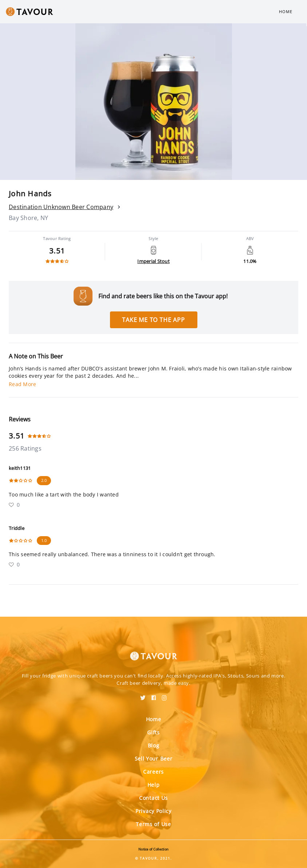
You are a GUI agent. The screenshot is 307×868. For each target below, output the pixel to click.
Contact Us (153, 798)
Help (154, 785)
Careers (153, 772)
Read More (22, 384)
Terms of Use (153, 824)
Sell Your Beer (154, 759)
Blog (154, 745)
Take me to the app (153, 320)
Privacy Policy (153, 811)
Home (286, 11)
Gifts (153, 732)
